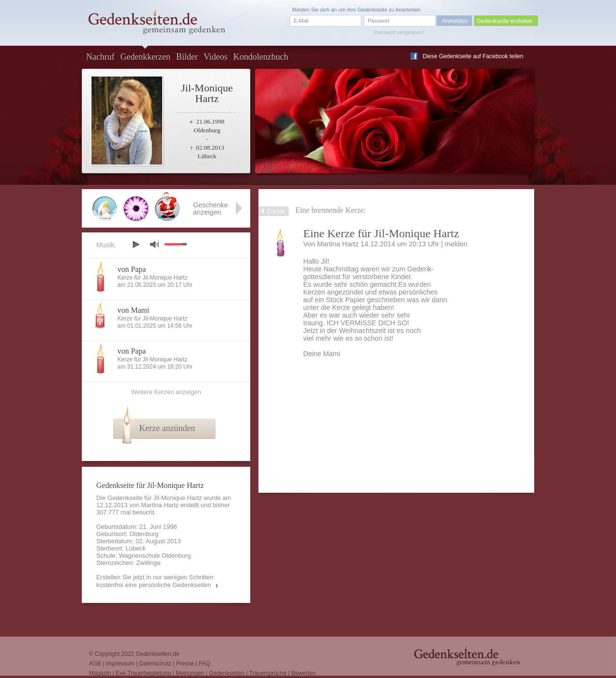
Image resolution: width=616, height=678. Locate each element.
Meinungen (190, 673)
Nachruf (100, 57)
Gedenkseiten (227, 673)
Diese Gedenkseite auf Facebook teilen (473, 56)
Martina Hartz (338, 244)
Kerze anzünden (167, 428)
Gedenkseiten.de (158, 654)
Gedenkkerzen (145, 57)
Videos (216, 57)
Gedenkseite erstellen (504, 21)
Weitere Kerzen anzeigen (166, 392)
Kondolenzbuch (261, 57)
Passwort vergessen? (399, 32)
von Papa (132, 269)
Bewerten (303, 673)
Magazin (100, 673)
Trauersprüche (268, 673)
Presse (185, 664)
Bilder (187, 57)
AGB (95, 664)
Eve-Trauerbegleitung (143, 673)
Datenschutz (155, 664)
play (136, 244)
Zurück (276, 211)
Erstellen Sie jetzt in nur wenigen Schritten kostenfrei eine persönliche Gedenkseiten (155, 581)
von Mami (133, 310)
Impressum (120, 664)
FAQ (205, 664)
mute (154, 244)
